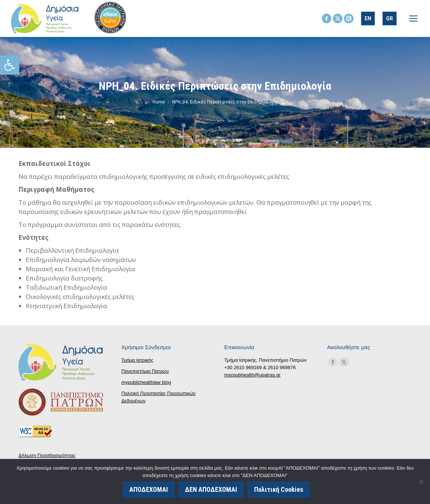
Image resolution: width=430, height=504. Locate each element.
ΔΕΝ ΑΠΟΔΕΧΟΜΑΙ (212, 490)
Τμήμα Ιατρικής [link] (138, 360)
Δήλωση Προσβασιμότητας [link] (47, 455)
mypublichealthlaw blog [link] (146, 382)
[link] (10, 65)
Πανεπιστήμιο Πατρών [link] (145, 371)
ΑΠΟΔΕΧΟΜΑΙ (149, 490)
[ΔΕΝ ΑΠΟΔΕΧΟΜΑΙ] (421, 482)
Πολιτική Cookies (279, 490)
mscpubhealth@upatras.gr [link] (252, 375)
